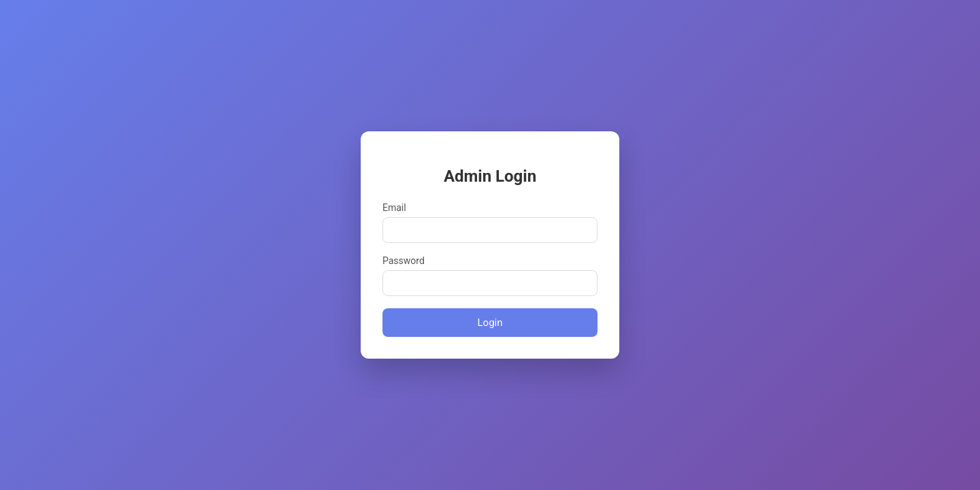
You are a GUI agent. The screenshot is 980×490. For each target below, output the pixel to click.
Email (394, 208)
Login (490, 323)
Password (404, 261)
